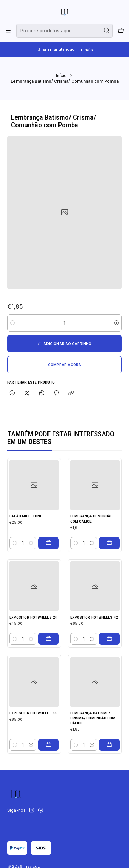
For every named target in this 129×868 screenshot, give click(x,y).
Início (61, 76)
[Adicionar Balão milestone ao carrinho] (49, 551)
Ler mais (85, 50)
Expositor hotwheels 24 (33, 641)
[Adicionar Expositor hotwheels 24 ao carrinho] (49, 662)
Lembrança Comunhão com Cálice (92, 534)
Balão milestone (26, 525)
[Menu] (8, 31)
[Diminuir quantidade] (13, 323)
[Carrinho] (121, 31)
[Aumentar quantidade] (116, 323)
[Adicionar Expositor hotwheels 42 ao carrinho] (109, 671)
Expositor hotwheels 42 (94, 649)
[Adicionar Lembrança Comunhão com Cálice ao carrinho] (109, 558)
